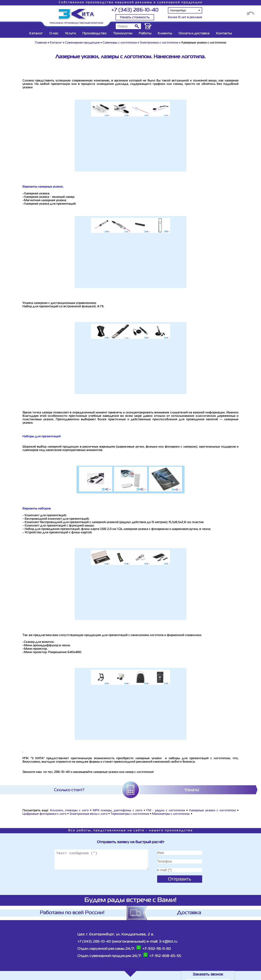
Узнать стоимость (135, 17)
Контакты (224, 33)
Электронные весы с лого (89, 814)
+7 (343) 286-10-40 (135, 10)
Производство (94, 33)
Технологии (123, 33)
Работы (145, 33)
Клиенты (165, 33)
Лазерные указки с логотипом (212, 811)
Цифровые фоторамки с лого (45, 814)
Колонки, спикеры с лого (69, 811)
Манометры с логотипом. (171, 814)
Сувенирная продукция (82, 43)
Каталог (36, 33)
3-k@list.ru (168, 942)
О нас (54, 33)
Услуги (70, 33)
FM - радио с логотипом (166, 811)
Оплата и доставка (194, 33)
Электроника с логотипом (159, 43)
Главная (41, 43)
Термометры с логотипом (130, 814)
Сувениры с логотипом (120, 43)
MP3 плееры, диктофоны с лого (118, 811)
